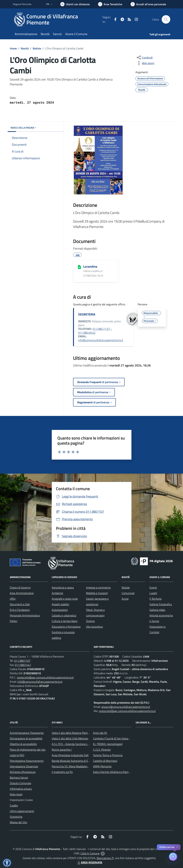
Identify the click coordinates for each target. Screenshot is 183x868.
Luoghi (153, 593)
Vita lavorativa (94, 627)
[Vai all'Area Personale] (148, 4)
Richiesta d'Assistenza (23, 772)
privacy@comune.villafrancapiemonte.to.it (126, 707)
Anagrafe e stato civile (65, 599)
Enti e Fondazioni (20, 610)
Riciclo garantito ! (62, 750)
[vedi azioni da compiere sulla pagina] (145, 63)
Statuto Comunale (20, 783)
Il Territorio (155, 599)
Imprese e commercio (98, 587)
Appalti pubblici (60, 604)
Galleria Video (157, 610)
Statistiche (16, 817)
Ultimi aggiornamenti (22, 811)
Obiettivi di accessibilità (23, 744)
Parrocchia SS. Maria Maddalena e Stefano (76, 766)
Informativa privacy (21, 789)
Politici (14, 621)
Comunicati (128, 593)
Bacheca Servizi (19, 778)
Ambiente (57, 593)
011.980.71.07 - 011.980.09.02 (95, 331)
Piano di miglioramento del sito (28, 750)
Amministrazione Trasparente (27, 733)
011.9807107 (22, 661)
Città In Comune (90, 853)
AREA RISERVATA (89, 862)
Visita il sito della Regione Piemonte (72, 733)
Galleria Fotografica (161, 604)
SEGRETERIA (87, 314)
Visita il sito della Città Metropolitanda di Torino (79, 738)
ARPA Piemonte (102, 766)
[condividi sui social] (144, 57)
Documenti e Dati (20, 604)
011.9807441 (23, 665)
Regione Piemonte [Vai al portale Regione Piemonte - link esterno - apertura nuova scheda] (22, 4)
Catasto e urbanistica (64, 615)
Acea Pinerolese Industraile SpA (70, 755)
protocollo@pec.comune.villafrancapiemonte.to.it (45, 677)
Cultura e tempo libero (65, 621)
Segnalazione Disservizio (24, 766)
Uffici (13, 599)
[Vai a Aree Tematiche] (110, 4)
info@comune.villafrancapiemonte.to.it (101, 340)
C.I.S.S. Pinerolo (102, 750)
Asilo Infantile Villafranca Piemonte (113, 772)
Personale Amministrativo (25, 615)
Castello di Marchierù (105, 761)
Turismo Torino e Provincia (108, 755)
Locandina (90, 266)
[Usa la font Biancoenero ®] (75, 4)
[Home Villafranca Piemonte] (58, 19)
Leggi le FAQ (17, 755)
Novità (25, 48)
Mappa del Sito (18, 822)
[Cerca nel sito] (166, 19)
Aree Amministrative (22, 593)
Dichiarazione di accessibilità (26, 738)
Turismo (90, 621)
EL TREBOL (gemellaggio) (108, 744)
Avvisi (125, 599)
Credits (14, 805)
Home (13, 48)
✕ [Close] (177, 847)
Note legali (16, 794)
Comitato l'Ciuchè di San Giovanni (112, 738)
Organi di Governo (20, 587)
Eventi (153, 587)
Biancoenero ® (105, 858)
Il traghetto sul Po (62, 772)
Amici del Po (100, 733)
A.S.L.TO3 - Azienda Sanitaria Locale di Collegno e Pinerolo (86, 744)
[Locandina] (79, 267)
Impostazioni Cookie (21, 800)
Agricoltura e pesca (63, 587)
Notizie (37, 48)
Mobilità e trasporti (97, 593)
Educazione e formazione (66, 627)
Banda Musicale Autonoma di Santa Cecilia (77, 761)
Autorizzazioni (60, 610)
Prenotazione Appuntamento (27, 761)
